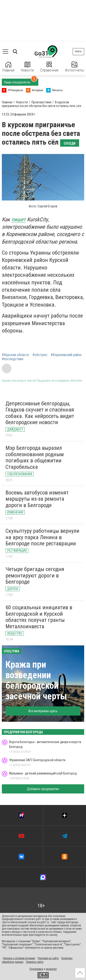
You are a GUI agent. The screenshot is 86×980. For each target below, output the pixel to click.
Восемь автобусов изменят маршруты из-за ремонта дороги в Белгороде (37, 499)
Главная (8, 67)
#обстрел (40, 355)
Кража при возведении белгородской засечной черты (36, 680)
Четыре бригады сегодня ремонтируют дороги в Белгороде (35, 575)
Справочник (49, 67)
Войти (78, 51)
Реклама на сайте (48, 958)
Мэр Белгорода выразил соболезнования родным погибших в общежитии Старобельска (35, 457)
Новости (27, 67)
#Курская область (15, 355)
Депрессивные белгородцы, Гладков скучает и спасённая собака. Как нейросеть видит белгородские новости (40, 413)
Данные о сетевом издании (19, 958)
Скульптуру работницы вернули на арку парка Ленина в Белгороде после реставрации (42, 537)
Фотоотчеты (74, 67)
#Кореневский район (66, 355)
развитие (51, 969)
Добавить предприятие (43, 789)
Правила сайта (35, 962)
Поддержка (36, 969)
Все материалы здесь (43, 711)
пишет (19, 220)
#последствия (12, 359)
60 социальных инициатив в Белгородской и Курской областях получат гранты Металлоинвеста (39, 617)
